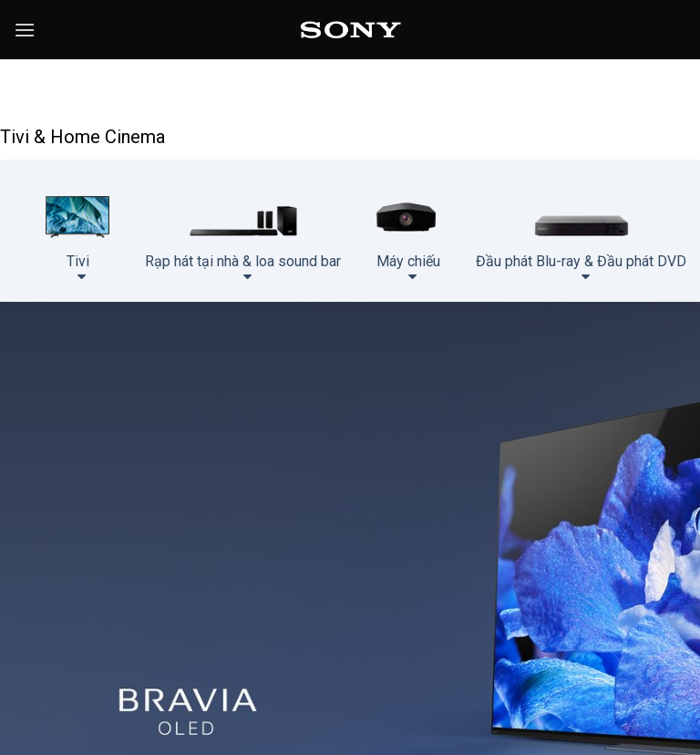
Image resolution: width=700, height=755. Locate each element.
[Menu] (25, 30)
